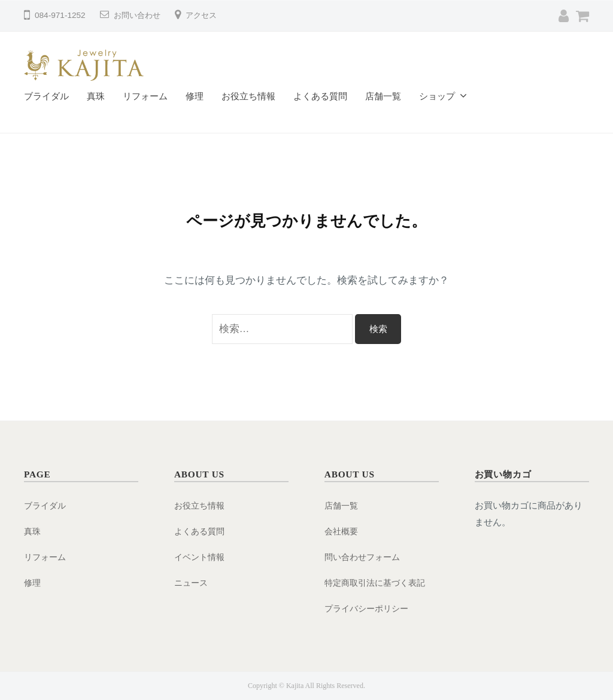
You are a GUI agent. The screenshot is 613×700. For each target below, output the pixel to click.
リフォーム (145, 96)
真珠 (96, 96)
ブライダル (46, 96)
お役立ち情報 (248, 96)
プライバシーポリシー (369, 608)
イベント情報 (201, 557)
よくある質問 (320, 96)
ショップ (437, 96)
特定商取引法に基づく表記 (378, 582)
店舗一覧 (383, 96)
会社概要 (342, 531)
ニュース (192, 582)
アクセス (206, 15)
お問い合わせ (139, 15)
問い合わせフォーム (365, 557)
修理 (195, 96)
